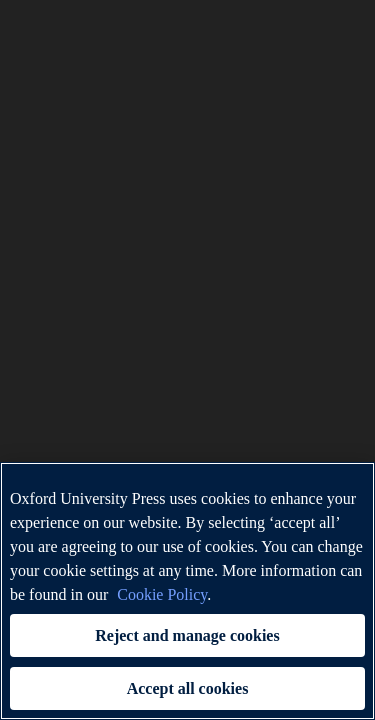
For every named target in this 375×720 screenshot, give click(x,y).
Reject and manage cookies (187, 635)
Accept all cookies (188, 688)
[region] (187, 591)
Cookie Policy (162, 594)
